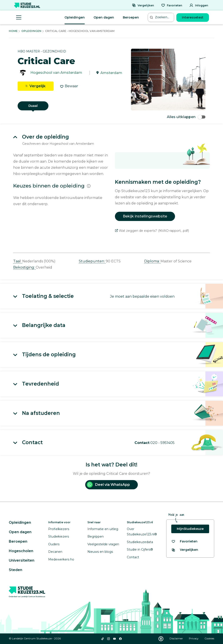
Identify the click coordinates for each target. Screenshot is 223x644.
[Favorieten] (172, 5)
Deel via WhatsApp (108, 485)
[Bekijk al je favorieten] (184, 541)
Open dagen (104, 17)
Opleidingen (75, 17)
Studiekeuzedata (140, 542)
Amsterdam (111, 73)
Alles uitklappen (186, 117)
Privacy (194, 638)
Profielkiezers (59, 529)
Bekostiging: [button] (24, 267)
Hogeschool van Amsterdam (56, 73)
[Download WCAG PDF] (161, 639)
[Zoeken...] (161, 17)
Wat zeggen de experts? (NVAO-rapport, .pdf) (152, 231)
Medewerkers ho (61, 559)
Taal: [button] (18, 261)
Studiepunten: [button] (92, 261)
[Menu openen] (19, 17)
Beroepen (131, 17)
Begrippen (96, 536)
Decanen (55, 552)
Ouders (54, 544)
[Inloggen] (199, 5)
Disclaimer (177, 638)
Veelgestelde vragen (103, 544)
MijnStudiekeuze (190, 529)
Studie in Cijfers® (140, 549)
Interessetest (193, 17)
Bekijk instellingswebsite (145, 216)
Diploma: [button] (152, 261)
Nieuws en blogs (100, 552)
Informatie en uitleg (103, 529)
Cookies (209, 638)
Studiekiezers (59, 536)
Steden (16, 570)
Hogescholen (21, 551)
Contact (133, 557)
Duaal (33, 106)
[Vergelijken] (143, 5)
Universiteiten (22, 560)
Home (13, 31)
